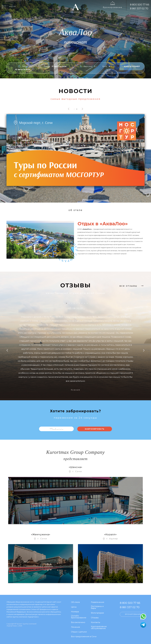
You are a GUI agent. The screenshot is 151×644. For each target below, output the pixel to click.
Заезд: (25, 66)
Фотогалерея (97, 613)
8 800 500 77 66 (140, 5)
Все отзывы (128, 286)
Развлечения (98, 602)
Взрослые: (88, 66)
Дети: (105, 66)
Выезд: (47, 66)
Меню (13, 6)
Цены (74, 607)
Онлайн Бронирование (79, 617)
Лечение (75, 627)
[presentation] (69, 109)
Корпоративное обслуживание (99, 628)
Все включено (78, 622)
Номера (75, 612)
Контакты (96, 622)
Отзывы (95, 618)
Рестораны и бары (97, 607)
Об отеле (75, 602)
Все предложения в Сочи (84, 637)
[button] (74, 109)
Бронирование (113, 7)
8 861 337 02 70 (139, 8)
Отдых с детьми (79, 632)
